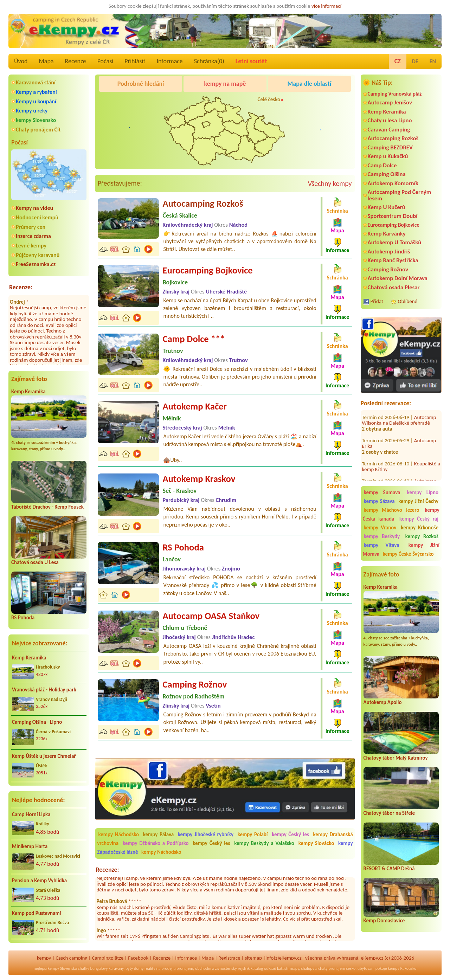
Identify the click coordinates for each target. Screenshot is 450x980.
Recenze (76, 61)
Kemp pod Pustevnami (36, 913)
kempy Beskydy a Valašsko (264, 843)
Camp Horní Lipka (31, 814)
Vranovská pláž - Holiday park (44, 690)
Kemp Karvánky (387, 234)
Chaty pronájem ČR (38, 130)
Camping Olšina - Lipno (37, 722)
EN (433, 61)
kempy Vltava (382, 545)
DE (415, 61)
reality (150, 968)
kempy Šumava (382, 492)
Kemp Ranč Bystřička (393, 260)
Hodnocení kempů (37, 217)
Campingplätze (108, 958)
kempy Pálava (158, 834)
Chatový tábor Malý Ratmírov (396, 758)
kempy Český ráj (419, 519)
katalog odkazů (263, 968)
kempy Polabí (253, 834)
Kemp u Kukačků (388, 156)
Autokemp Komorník (393, 183)
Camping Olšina (387, 174)
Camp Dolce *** (194, 339)
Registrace (229, 958)
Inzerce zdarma (33, 236)
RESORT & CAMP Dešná (389, 869)
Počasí (105, 61)
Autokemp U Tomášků (395, 242)
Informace (169, 61)
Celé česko (269, 99)
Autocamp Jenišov (390, 102)
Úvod (21, 61)
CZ (398, 61)
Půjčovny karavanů (38, 255)
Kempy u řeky (32, 111)
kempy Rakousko (402, 968)
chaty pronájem (332, 968)
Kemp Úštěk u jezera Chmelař (44, 756)
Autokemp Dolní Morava (398, 278)
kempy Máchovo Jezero (392, 510)
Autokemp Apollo (383, 702)
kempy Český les (290, 834)
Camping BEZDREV (390, 147)
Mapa (46, 61)
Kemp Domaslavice (384, 921)
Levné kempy (31, 246)
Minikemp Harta (30, 846)
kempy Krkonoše (420, 528)
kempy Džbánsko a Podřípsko (156, 843)
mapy (294, 968)
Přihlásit (135, 61)
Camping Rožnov (388, 269)
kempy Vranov (380, 528)
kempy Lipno (423, 492)
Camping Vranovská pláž (395, 94)
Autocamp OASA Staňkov (211, 616)
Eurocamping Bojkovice (394, 225)
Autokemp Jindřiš (389, 252)
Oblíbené (408, 301)
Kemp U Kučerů (387, 207)
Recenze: (21, 287)
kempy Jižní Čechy (418, 501)
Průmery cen (31, 227)
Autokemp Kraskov (199, 479)
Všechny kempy (330, 183)
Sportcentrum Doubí (393, 216)
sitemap (253, 958)
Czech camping (71, 958)
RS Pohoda (23, 618)
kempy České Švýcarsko (408, 554)
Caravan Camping (389, 130)
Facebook (138, 958)
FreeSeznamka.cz (36, 264)
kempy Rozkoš (422, 536)
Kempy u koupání (36, 101)
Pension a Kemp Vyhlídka (39, 881)
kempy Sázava (379, 501)
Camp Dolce (382, 165)
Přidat (377, 301)
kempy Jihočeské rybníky (206, 834)
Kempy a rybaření (36, 92)
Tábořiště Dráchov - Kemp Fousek (47, 507)
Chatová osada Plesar (394, 287)
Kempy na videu (34, 208)
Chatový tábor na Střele (389, 813)
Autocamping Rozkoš (393, 138)
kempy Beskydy (382, 536)
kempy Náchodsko (118, 834)
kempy (44, 958)
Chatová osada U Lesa (35, 562)
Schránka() (209, 61)
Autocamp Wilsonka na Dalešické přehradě (399, 410)
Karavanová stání (36, 82)
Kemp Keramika (28, 392)
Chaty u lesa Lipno (390, 120)
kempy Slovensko (36, 120)
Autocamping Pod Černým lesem (400, 195)
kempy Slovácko (316, 843)
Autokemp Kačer (195, 406)
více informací (326, 6)
